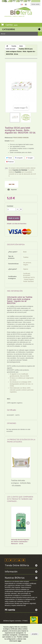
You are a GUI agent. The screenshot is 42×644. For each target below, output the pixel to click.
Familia (14, 46)
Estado (7, 141)
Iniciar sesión (36, 4)
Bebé (21, 46)
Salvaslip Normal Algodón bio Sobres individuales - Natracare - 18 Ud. (20, 542)
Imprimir (14, 190)
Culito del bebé (11, 49)
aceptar (35, 634)
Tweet (9, 158)
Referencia (9, 138)
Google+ (30, 158)
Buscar (40, 34)
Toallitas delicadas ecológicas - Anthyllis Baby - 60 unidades (21, 483)
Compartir (19, 158)
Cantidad (10, 206)
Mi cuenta (10, 610)
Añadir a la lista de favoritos (17, 224)
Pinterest (10, 162)
